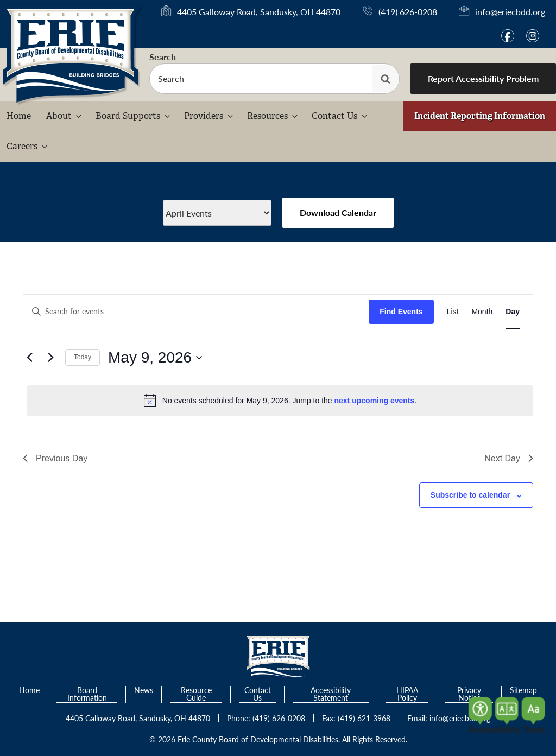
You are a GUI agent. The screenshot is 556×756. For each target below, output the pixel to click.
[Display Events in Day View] (513, 312)
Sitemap (523, 691)
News (144, 691)
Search (163, 57)
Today (83, 357)
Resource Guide (196, 694)
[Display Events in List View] (453, 312)
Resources (273, 116)
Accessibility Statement (331, 694)
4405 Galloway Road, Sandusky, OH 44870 (259, 12)
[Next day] (50, 358)
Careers (28, 146)
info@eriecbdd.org (510, 12)
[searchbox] (274, 79)
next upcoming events (375, 401)
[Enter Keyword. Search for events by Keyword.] (196, 312)
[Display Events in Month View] (482, 312)
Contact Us (340, 116)
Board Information (87, 694)
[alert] (280, 401)
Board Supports (134, 116)
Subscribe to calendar (470, 495)
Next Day (509, 458)
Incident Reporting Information (480, 116)
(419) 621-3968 (364, 718)
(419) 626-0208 (408, 12)
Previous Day (55, 458)
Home (19, 116)
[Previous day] (29, 358)
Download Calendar (338, 212)
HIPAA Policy (407, 694)
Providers (209, 116)
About (65, 116)
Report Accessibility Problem (483, 78)
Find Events (401, 312)
